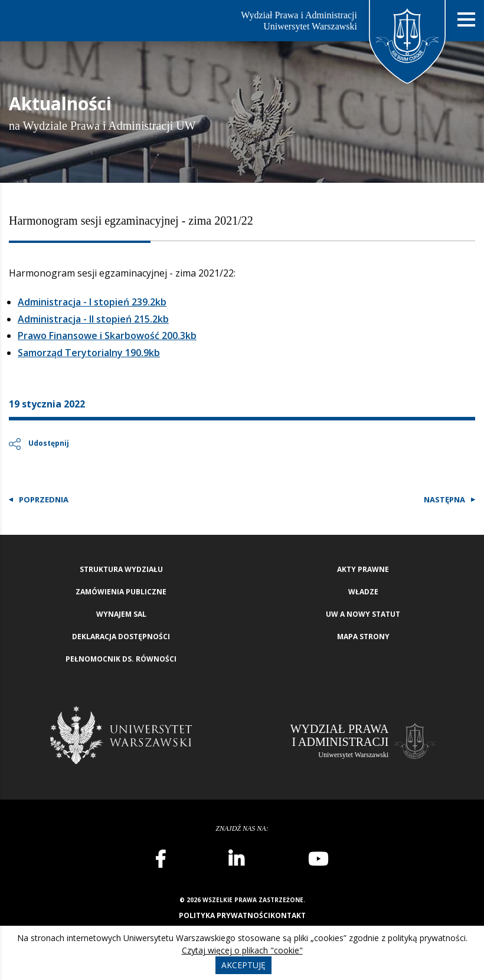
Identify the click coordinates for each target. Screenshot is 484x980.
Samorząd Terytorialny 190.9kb (89, 353)
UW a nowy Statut (363, 614)
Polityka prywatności (225, 915)
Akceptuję (243, 965)
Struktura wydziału (121, 569)
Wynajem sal (121, 614)
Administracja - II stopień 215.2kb (93, 319)
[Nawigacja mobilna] (466, 20)
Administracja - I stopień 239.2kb (92, 302)
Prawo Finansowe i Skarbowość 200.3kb (107, 336)
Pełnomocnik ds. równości (121, 659)
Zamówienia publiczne (121, 592)
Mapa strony (363, 637)
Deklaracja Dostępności (121, 637)
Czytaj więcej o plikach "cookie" (242, 950)
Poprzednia (44, 499)
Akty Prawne (363, 569)
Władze (363, 592)
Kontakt (288, 915)
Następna (444, 499)
